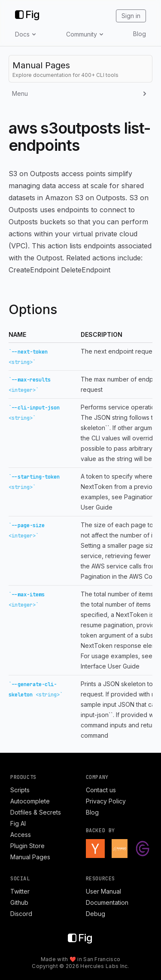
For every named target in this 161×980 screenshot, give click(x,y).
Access (21, 835)
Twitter (20, 891)
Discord (21, 914)
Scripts (20, 790)
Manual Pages (30, 857)
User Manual (103, 891)
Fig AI (18, 823)
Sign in (131, 16)
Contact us (101, 790)
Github (19, 902)
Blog (140, 34)
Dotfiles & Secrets (36, 812)
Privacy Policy (106, 801)
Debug (96, 914)
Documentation (107, 902)
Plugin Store (27, 846)
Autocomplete (30, 801)
